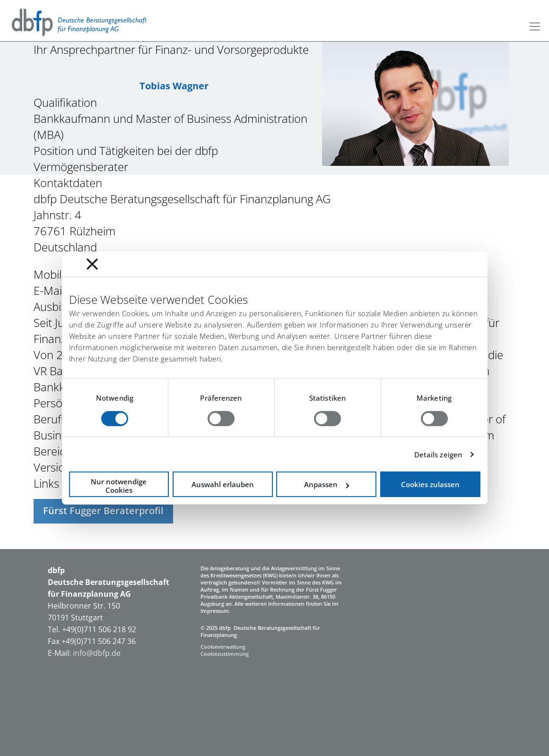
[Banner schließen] (92, 264)
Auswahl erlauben (223, 484)
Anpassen (327, 484)
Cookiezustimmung (225, 654)
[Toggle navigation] (535, 26)
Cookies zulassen (430, 484)
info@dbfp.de (98, 653)
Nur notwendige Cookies (119, 486)
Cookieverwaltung (223, 647)
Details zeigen (438, 455)
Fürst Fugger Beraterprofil (103, 511)
